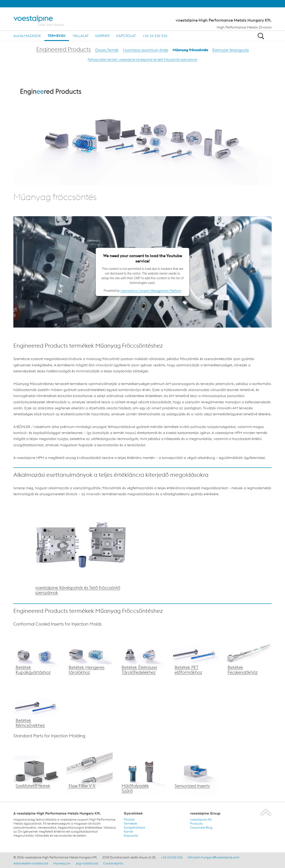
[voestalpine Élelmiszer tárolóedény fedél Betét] (142, 653)
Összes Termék (107, 50)
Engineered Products (64, 49)
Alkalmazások (27, 36)
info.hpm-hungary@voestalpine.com (213, 857)
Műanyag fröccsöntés (190, 50)
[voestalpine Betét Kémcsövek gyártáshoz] (37, 706)
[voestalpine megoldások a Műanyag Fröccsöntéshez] (81, 549)
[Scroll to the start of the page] (266, 812)
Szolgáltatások (135, 827)
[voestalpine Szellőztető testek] (37, 772)
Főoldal (129, 819)
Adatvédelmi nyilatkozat (31, 863)
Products (196, 823)
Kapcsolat (126, 36)
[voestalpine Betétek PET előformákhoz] (195, 653)
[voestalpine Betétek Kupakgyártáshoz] (37, 653)
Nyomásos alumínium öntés (146, 50)
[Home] (43, 21)
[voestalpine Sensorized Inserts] (195, 772)
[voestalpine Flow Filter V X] (90, 772)
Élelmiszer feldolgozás (231, 50)
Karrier (102, 36)
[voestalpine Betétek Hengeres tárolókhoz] (90, 653)
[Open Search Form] (260, 36)
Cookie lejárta (113, 863)
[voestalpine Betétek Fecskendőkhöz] (248, 653)
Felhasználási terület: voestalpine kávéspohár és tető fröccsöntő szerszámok (142, 59)
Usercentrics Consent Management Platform (151, 291)
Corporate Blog (201, 827)
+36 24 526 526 (155, 36)
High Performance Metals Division (244, 27)
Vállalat (80, 36)
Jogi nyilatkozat (87, 863)
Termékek (57, 36)
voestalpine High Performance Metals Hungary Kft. (224, 20)
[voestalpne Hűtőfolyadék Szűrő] (142, 772)
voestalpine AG (201, 819)
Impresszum (62, 863)
